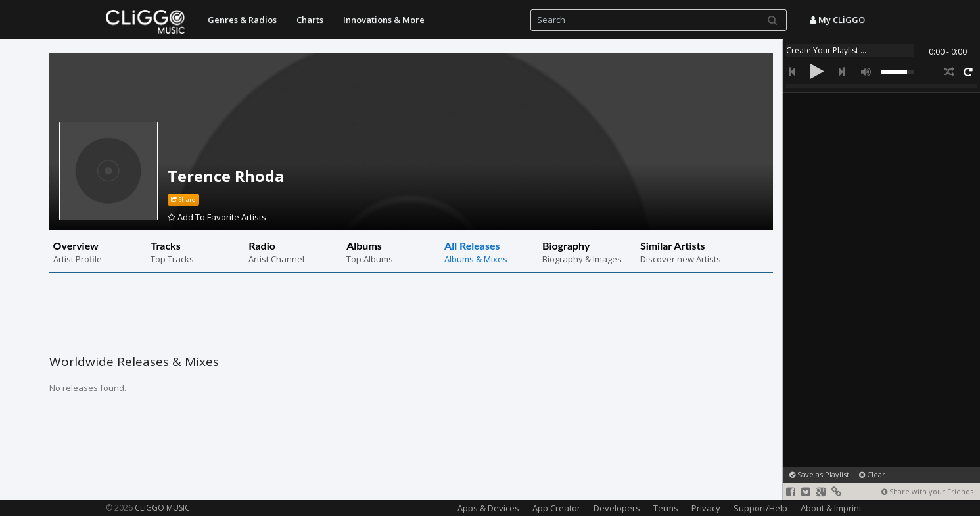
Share (183, 199)
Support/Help (760, 508)
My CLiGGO (837, 20)
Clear (872, 474)
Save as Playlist (819, 474)
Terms (666, 508)
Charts (310, 20)
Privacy (706, 508)
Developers (617, 508)
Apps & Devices (488, 508)
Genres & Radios (242, 20)
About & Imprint (831, 508)
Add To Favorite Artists (217, 217)
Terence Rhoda (226, 176)
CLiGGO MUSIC (162, 508)
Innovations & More (384, 20)
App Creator (556, 508)
